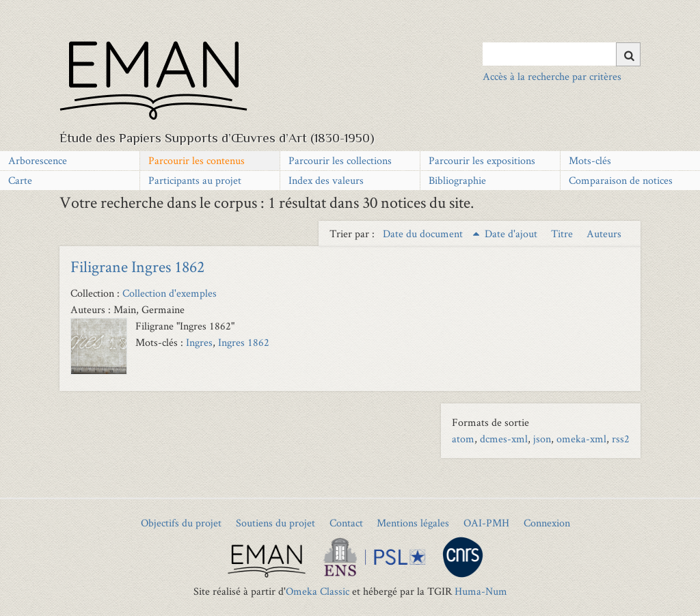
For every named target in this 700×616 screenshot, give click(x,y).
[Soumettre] (628, 54)
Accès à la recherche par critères (552, 76)
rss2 (621, 439)
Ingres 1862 (244, 342)
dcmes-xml (504, 439)
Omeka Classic (318, 591)
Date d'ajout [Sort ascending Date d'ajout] (512, 233)
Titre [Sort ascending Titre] (563, 233)
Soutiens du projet (275, 523)
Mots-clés (590, 160)
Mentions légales (413, 523)
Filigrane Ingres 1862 (137, 266)
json (542, 439)
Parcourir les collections (340, 160)
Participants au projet (195, 180)
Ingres (199, 342)
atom (463, 439)
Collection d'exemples (170, 293)
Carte (20, 180)
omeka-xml (581, 439)
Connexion (547, 523)
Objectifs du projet (181, 523)
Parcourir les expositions (482, 160)
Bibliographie (457, 180)
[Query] (562, 54)
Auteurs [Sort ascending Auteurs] (604, 233)
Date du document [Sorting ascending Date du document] (424, 233)
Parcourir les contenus (197, 160)
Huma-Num (481, 591)
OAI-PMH (486, 523)
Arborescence (38, 160)
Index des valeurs (326, 180)
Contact (346, 523)
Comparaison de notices (621, 180)
